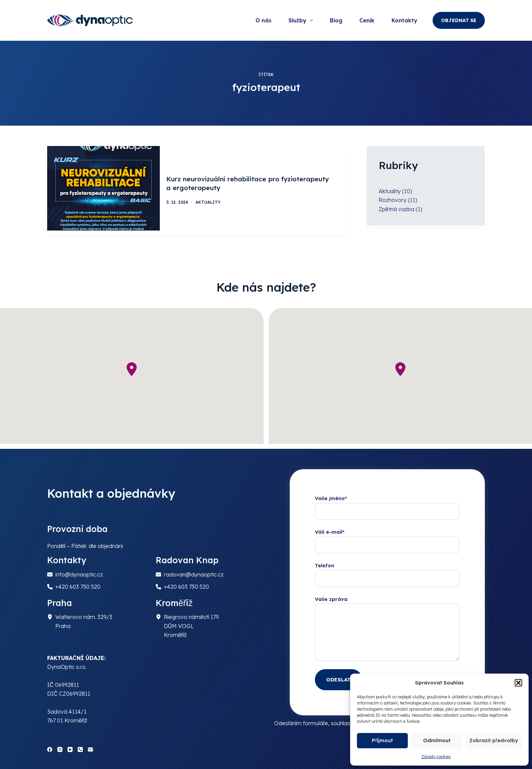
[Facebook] (50, 746)
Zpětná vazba (396, 209)
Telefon (387, 568)
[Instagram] (60, 746)
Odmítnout (437, 740)
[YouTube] (70, 746)
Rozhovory (393, 200)
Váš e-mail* (387, 535)
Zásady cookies (436, 757)
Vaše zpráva (387, 625)
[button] (518, 683)
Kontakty (404, 20)
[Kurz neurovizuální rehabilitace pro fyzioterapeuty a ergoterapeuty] (103, 188)
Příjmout (382, 740)
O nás (263, 20)
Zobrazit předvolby (494, 740)
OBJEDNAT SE (459, 20)
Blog (336, 20)
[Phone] (80, 746)
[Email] (90, 746)
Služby (302, 20)
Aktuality (212, 200)
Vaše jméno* (387, 501)
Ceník (367, 20)
